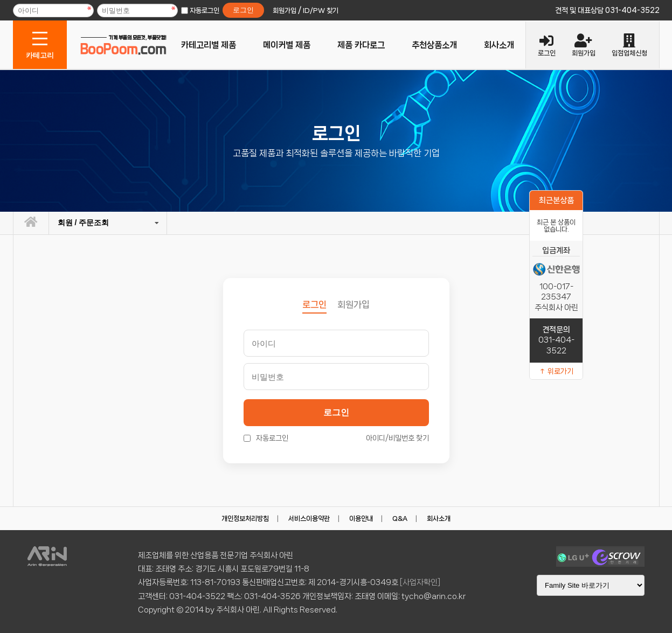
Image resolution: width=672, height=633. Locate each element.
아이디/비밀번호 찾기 (397, 438)
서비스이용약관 (309, 519)
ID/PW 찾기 (321, 11)
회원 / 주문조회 (84, 222)
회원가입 (354, 304)
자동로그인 (205, 11)
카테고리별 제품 (209, 45)
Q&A (400, 519)
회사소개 (499, 45)
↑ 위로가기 (556, 371)
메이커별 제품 (287, 45)
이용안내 (361, 519)
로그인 (336, 412)
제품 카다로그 (361, 45)
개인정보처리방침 (245, 519)
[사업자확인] (420, 582)
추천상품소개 (434, 45)
